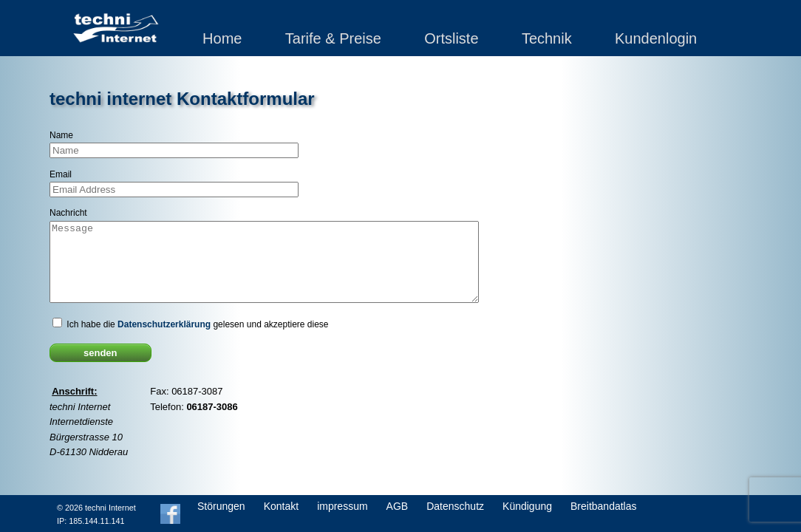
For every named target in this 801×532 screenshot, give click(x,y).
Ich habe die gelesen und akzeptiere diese (191, 340)
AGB (398, 506)
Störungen (221, 506)
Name (61, 135)
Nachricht (68, 213)
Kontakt (281, 506)
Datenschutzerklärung (164, 340)
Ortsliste (451, 38)
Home (222, 38)
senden (100, 368)
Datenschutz (455, 506)
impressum (342, 506)
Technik (547, 38)
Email (61, 174)
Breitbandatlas (604, 506)
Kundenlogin (656, 38)
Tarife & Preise (333, 38)
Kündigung (527, 506)
